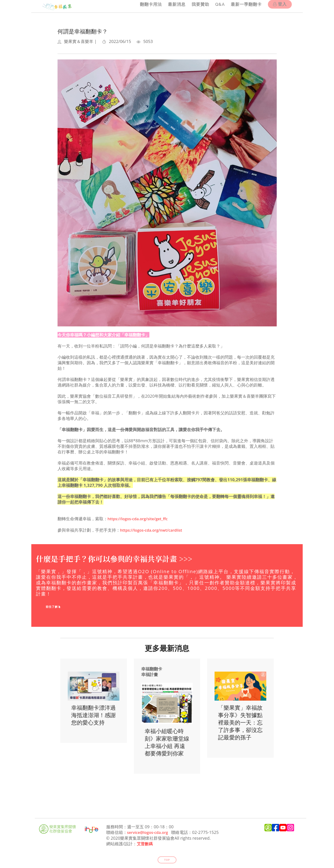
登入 (280, 7)
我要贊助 (196, 6)
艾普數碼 (145, 843)
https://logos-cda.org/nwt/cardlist (154, 530)
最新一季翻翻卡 (245, 6)
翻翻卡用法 (144, 6)
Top (167, 859)
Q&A (217, 6)
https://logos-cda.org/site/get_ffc (140, 519)
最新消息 (171, 6)
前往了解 (53, 606)
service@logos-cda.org (149, 832)
